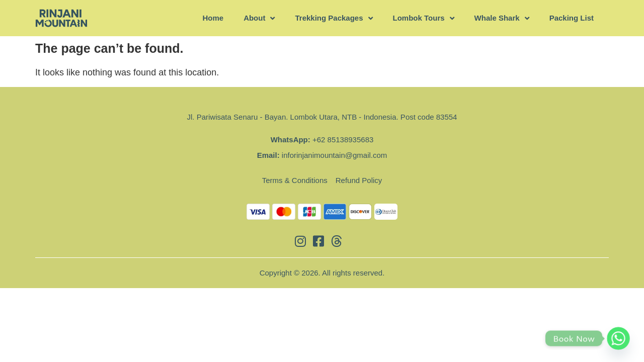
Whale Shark (502, 18)
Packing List (572, 18)
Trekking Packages (334, 18)
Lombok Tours (424, 18)
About (259, 18)
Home (213, 18)
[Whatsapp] (618, 338)
